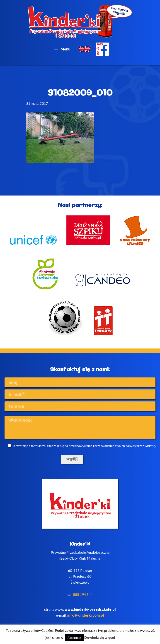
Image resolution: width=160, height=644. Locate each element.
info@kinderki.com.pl (86, 615)
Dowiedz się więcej (100, 637)
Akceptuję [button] (74, 638)
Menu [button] (65, 49)
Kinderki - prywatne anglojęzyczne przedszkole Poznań (80, 21)
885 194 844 (83, 594)
